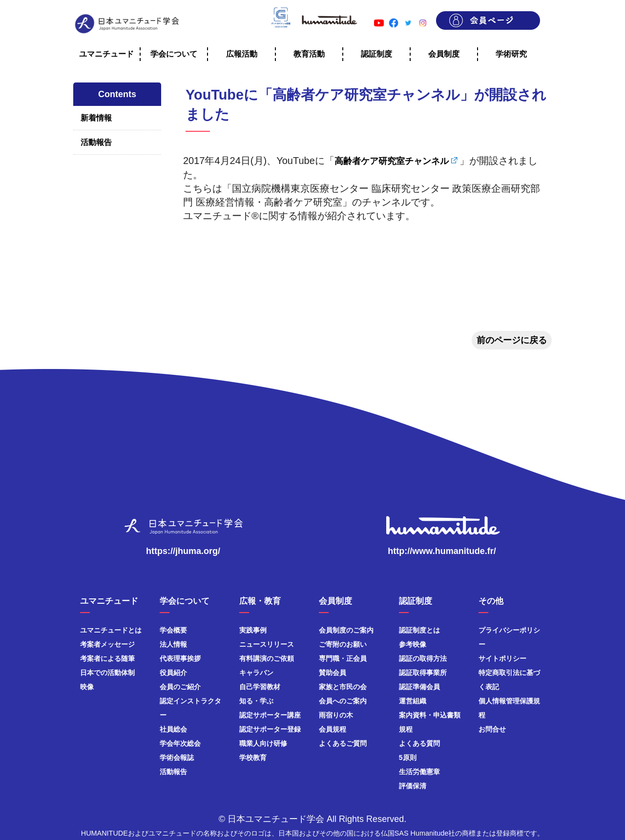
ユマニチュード (106, 54)
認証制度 (376, 54)
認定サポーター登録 (270, 729)
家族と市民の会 (343, 687)
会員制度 (444, 54)
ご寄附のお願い (343, 644)
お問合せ (492, 729)
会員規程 (333, 729)
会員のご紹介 (180, 687)
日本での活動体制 (107, 673)
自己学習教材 (260, 687)
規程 (406, 729)
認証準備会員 (419, 687)
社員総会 (173, 729)
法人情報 (173, 644)
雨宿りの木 (336, 715)
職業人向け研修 (263, 743)
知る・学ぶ (256, 701)
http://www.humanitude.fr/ (442, 551)
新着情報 (96, 118)
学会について (174, 54)
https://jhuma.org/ (183, 551)
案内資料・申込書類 (430, 715)
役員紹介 (173, 673)
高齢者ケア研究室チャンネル (392, 161)
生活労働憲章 (419, 772)
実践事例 (253, 630)
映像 (87, 687)
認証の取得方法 (423, 658)
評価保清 (413, 786)
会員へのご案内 (343, 701)
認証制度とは (419, 630)
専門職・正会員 (343, 658)
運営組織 (413, 701)
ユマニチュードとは (111, 630)
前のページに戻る (512, 340)
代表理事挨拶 (180, 658)
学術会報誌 (177, 758)
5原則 (408, 758)
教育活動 (309, 54)
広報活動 (242, 54)
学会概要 (173, 630)
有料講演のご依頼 (267, 658)
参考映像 (413, 644)
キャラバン (256, 673)
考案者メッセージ (107, 644)
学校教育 (253, 758)
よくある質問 (419, 743)
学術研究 (511, 54)
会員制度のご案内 (346, 630)
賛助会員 (333, 673)
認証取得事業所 (423, 673)
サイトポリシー (502, 658)
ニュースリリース (267, 644)
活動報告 (96, 142)
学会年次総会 (180, 743)
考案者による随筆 (107, 658)
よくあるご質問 (343, 743)
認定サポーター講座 (270, 715)
